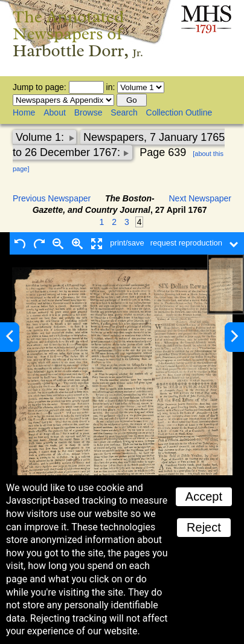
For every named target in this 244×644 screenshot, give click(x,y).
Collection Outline (179, 112)
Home (24, 112)
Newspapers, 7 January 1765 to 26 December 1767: (119, 145)
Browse (88, 112)
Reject (204, 527)
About (55, 112)
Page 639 (163, 152)
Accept (204, 496)
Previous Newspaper (52, 198)
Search (124, 112)
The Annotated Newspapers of (78, 34)
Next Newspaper (201, 198)
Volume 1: (41, 137)
